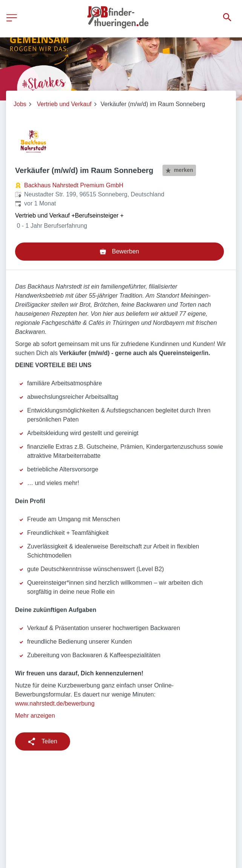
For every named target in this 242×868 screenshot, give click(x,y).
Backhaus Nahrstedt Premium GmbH (74, 185)
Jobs (20, 104)
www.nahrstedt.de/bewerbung (55, 704)
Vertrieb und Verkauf (64, 104)
